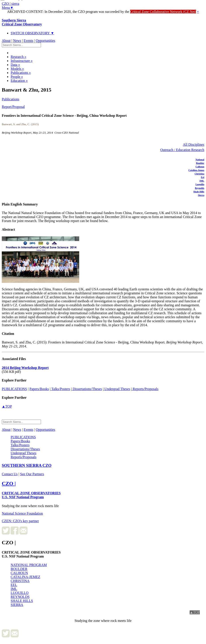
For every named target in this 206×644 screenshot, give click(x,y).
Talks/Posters (60, 389)
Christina (199, 174)
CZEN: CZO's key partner (20, 521)
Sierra (201, 195)
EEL (14, 585)
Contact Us (10, 474)
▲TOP (7, 406)
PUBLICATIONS (14, 389)
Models (17, 69)
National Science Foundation (22, 513)
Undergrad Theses (117, 389)
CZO (27, 465)
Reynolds (200, 188)
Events (29, 41)
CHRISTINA (20, 581)
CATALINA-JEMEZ (25, 577)
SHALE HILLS (22, 601)
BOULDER (19, 569)
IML (202, 181)
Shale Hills (199, 192)
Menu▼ (8, 8)
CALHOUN (19, 573)
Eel (203, 177)
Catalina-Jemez (196, 170)
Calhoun (200, 167)
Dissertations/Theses (87, 389)
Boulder (200, 163)
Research (18, 57)
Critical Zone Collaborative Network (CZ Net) (163, 12)
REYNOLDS (20, 597)
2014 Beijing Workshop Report (25, 368)
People (17, 77)
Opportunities (46, 41)
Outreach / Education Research (182, 150)
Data (15, 65)
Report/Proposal (13, 107)
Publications (21, 73)
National (200, 159)
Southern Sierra (22, 22)
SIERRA (17, 605)
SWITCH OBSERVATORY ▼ (32, 33)
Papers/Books (39, 389)
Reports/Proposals (145, 389)
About (6, 41)
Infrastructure (22, 61)
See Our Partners (32, 474)
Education (19, 81)
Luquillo (200, 184)
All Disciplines (194, 145)
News (17, 41)
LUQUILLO (20, 593)
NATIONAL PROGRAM (29, 565)
